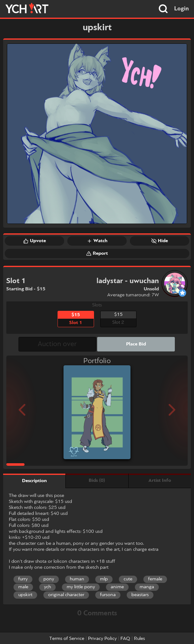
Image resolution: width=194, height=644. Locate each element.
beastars (140, 595)
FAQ (125, 639)
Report (97, 254)
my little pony (81, 587)
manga (147, 587)
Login (182, 9)
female (155, 579)
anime (117, 587)
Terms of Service (67, 639)
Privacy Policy (102, 639)
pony (49, 579)
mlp (104, 579)
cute (128, 579)
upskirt (25, 595)
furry (23, 579)
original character (66, 595)
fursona (108, 595)
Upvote (35, 241)
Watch (97, 241)
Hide (160, 241)
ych (47, 587)
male (23, 587)
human (77, 579)
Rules (139, 639)
